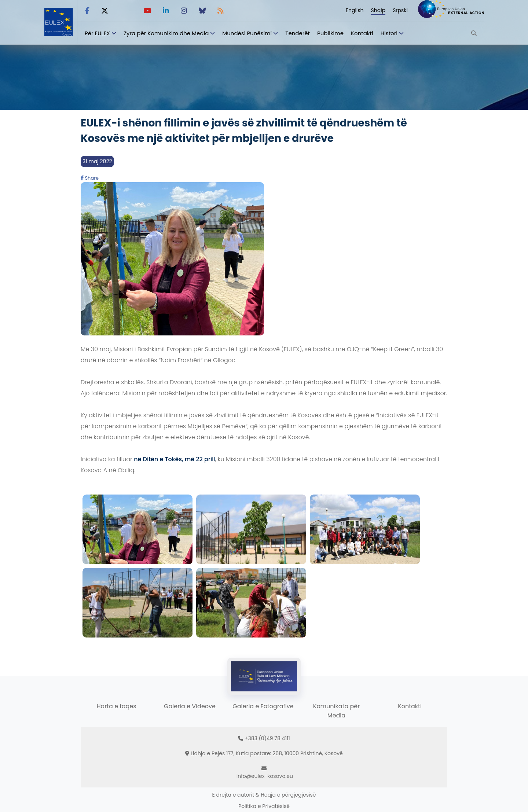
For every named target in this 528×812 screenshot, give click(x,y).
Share (90, 178)
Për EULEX (97, 33)
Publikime (330, 33)
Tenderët (298, 33)
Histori (389, 33)
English (355, 10)
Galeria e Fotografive (263, 706)
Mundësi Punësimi (247, 33)
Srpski (400, 10)
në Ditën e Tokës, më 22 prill (175, 459)
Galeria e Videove (190, 706)
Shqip (378, 10)
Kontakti (362, 33)
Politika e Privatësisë (264, 806)
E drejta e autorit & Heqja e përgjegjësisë (264, 795)
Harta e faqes (116, 706)
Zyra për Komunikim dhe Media (166, 33)
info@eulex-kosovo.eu (265, 776)
